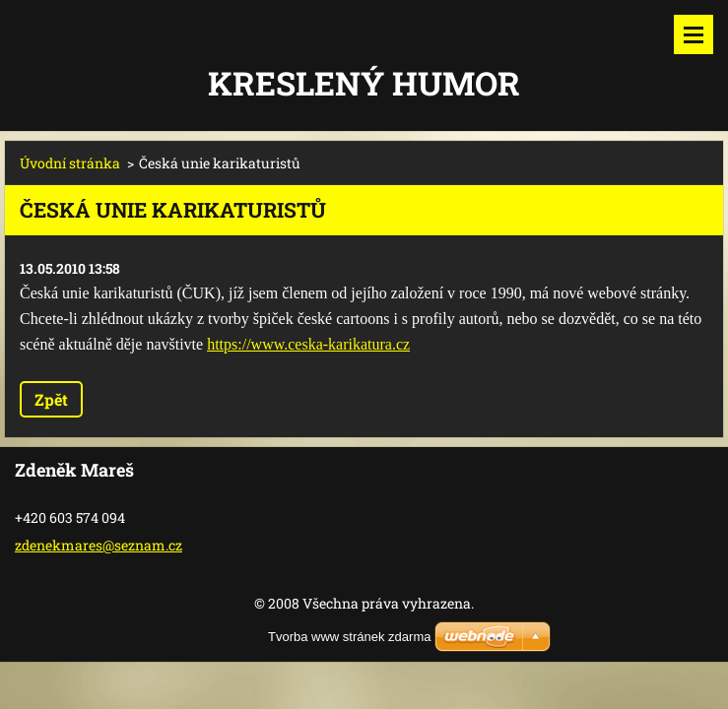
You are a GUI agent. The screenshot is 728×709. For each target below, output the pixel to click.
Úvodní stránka (70, 163)
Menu (694, 34)
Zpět (51, 399)
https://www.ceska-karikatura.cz (308, 344)
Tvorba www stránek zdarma (349, 637)
